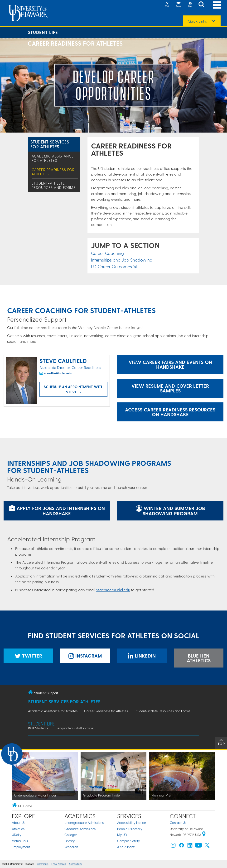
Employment (21, 847)
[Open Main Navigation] (217, 5)
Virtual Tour (20, 841)
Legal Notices (59, 864)
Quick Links (197, 21)
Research (71, 847)
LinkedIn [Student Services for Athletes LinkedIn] (142, 656)
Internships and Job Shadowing (122, 260)
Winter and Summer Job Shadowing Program (170, 511)
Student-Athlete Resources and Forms (54, 185)
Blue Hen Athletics (199, 658)
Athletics (18, 829)
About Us (19, 823)
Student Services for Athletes (50, 144)
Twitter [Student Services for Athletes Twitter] (28, 656)
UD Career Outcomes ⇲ (114, 266)
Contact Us (178, 823)
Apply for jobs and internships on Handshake (57, 511)
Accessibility (75, 864)
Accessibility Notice (132, 823)
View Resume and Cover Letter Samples (170, 388)
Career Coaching (107, 253)
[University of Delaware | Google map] (204, 835)
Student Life (43, 32)
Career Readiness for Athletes (106, 711)
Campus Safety (128, 841)
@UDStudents (38, 728)
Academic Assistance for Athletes (53, 158)
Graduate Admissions (80, 829)
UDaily (17, 835)
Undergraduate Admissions (84, 823)
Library (70, 841)
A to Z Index (126, 847)
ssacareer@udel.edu (113, 590)
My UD (122, 835)
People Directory (130, 829)
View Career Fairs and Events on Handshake (170, 364)
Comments (43, 864)
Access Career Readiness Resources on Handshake (170, 412)
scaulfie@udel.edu (58, 373)
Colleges (71, 835)
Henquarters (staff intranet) (75, 728)
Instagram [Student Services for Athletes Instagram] (85, 656)
